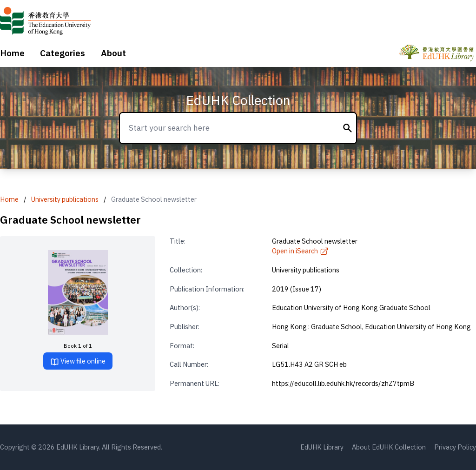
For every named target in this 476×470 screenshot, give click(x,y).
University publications (65, 199)
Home (12, 53)
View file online (78, 361)
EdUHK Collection (238, 100)
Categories (63, 53)
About (113, 53)
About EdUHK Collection (389, 447)
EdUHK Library (322, 447)
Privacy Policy (455, 447)
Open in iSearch (300, 251)
